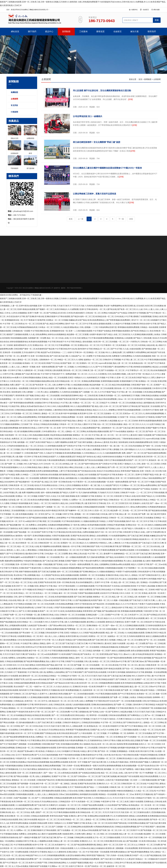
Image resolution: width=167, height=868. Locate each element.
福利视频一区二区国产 (26, 442)
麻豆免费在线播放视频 (142, 863)
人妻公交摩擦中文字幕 (61, 385)
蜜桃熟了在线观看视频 (142, 316)
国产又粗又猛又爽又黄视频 (138, 536)
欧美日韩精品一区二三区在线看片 (31, 622)
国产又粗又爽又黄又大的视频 (104, 640)
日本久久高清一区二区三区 (99, 510)
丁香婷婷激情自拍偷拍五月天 (133, 439)
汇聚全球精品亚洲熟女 (106, 478)
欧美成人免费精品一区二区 (40, 737)
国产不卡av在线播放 (118, 431)
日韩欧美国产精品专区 (46, 780)
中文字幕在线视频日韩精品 (78, 518)
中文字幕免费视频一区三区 (66, 345)
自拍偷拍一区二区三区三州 (70, 805)
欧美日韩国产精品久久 (141, 378)
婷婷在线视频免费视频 (155, 413)
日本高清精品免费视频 (152, 392)
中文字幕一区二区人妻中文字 (33, 629)
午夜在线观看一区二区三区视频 (94, 733)
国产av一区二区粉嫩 (53, 514)
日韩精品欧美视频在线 (109, 647)
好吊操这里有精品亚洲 (145, 654)
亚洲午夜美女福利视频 (28, 306)
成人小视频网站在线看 (43, 841)
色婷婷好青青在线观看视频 (127, 744)
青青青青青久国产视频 (24, 396)
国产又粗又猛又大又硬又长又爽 (151, 543)
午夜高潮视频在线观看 (17, 697)
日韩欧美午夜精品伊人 (72, 722)
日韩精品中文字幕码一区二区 (72, 676)
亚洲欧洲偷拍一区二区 (95, 625)
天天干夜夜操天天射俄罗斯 (34, 320)
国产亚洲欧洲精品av (88, 572)
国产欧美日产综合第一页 (10, 787)
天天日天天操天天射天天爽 (14, 654)
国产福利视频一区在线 (26, 784)
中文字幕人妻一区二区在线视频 (129, 392)
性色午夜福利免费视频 (74, 740)
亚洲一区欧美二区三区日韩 (151, 471)
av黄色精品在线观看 (69, 773)
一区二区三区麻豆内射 (90, 514)
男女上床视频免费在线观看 (15, 625)
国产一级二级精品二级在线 (66, 784)
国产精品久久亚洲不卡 (69, 493)
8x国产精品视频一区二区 (24, 532)
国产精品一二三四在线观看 (97, 787)
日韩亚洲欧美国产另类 (34, 453)
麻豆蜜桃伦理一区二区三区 (30, 676)
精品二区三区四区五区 (109, 579)
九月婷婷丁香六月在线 (43, 607)
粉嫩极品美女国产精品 (78, 320)
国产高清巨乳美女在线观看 (134, 618)
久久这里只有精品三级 (155, 424)
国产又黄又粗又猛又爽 (59, 356)
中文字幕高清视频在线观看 (155, 360)
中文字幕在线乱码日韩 (102, 356)
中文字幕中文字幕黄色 (9, 568)
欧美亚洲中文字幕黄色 (144, 399)
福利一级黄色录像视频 (50, 493)
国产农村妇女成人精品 (92, 457)
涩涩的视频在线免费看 (69, 744)
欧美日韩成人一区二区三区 (24, 593)
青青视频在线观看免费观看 (128, 327)
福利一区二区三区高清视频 (68, 572)
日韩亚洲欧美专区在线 (113, 841)
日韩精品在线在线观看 (9, 819)
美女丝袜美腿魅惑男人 (85, 582)
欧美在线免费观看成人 (97, 320)
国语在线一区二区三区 (72, 370)
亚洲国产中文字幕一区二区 (116, 615)
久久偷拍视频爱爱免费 (112, 453)
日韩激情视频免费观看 (75, 460)
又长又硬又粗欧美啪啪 (66, 496)
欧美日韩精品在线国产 (47, 457)
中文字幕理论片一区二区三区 (138, 370)
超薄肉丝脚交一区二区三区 (68, 528)
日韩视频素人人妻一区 (9, 306)
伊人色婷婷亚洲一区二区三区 (91, 690)
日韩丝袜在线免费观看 (117, 715)
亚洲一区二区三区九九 (128, 845)
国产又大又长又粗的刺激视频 (46, 755)
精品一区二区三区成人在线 (58, 338)
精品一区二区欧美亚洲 (88, 396)
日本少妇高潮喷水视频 (117, 374)
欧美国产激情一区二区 (69, 363)
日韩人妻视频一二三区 (89, 327)
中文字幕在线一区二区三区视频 (124, 590)
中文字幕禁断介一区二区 (134, 568)
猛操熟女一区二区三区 (93, 360)
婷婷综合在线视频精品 (57, 334)
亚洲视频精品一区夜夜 (59, 500)
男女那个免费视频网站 (113, 306)
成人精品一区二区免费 (136, 643)
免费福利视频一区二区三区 (77, 374)
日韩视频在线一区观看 (21, 331)
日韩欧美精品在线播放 (149, 396)
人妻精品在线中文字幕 (119, 607)
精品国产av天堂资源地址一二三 (54, 352)
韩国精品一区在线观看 (108, 794)
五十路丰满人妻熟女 (78, 525)
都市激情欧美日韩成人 (28, 428)
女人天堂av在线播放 (20, 866)
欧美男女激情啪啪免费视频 (47, 471)
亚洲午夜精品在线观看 (26, 309)
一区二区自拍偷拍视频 (9, 633)
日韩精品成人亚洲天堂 (23, 701)
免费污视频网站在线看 (64, 442)
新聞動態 (66, 32)
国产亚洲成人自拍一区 (115, 528)
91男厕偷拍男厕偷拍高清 (27, 327)
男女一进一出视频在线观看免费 (73, 557)
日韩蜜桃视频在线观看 (114, 568)
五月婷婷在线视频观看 (142, 356)
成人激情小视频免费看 (152, 561)
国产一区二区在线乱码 (43, 859)
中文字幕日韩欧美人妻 (98, 643)
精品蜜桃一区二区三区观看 (78, 334)
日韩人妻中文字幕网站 (23, 597)
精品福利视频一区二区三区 (100, 385)
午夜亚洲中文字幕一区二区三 (112, 802)
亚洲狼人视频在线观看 (87, 791)
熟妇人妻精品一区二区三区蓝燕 (25, 360)
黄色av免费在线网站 (149, 485)
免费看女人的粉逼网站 (57, 518)
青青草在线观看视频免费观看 (150, 421)
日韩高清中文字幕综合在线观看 (42, 388)
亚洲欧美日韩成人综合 (115, 575)
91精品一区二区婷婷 (146, 590)
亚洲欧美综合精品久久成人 (128, 758)
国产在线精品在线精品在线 (87, 399)
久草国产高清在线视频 (116, 521)
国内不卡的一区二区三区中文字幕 (79, 324)
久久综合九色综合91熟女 (35, 510)
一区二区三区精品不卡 (100, 403)
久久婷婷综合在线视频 (69, 392)
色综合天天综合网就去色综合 (108, 471)
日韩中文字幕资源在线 (83, 604)
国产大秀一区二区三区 (117, 467)
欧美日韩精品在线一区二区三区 (68, 381)
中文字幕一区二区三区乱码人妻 (154, 719)
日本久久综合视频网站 (54, 618)
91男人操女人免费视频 (91, 449)
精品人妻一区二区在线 (128, 514)
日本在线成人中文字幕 (123, 316)
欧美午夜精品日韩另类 (55, 510)
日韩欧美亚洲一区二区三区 (49, 543)
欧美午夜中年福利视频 (68, 413)
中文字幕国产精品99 (88, 550)
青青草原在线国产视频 (139, 762)
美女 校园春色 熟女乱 (88, 744)
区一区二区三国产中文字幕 (111, 349)
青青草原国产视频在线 (130, 471)
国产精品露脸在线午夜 (111, 611)
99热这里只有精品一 (148, 690)
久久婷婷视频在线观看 (53, 446)
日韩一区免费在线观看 (19, 852)
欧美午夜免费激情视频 (69, 690)
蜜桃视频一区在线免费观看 (156, 672)
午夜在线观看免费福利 (56, 460)
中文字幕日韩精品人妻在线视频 (80, 342)
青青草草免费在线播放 (19, 823)
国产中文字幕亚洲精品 (134, 726)
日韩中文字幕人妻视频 (12, 374)
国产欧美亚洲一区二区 (41, 385)
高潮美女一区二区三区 (76, 625)
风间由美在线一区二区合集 (70, 449)
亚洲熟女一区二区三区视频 (57, 320)
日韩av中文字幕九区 (95, 618)
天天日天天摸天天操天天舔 (96, 676)
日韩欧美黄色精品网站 (57, 863)
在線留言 (146, 10)
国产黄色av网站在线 (58, 625)
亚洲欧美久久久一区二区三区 (108, 784)
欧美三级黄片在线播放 (43, 410)
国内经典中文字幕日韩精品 (88, 349)
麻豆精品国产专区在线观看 (128, 776)
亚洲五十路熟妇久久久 (77, 378)
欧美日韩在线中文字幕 (49, 449)
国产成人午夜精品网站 (9, 791)
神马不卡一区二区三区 (140, 320)
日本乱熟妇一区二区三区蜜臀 (56, 554)
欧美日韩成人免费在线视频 (83, 532)
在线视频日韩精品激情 (120, 687)
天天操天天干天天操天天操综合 (103, 719)
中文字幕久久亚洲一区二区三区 (119, 378)
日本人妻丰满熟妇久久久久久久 (132, 449)
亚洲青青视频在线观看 (110, 381)
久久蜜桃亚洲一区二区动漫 (33, 370)
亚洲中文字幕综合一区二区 (45, 399)
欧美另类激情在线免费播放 (132, 683)
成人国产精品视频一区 (132, 841)
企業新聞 (23, 99)
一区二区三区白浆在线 (151, 546)
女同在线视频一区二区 (81, 697)
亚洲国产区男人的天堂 (23, 679)
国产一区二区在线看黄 (90, 647)
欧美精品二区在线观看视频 (14, 510)
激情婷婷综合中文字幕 (135, 672)
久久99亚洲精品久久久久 (85, 367)
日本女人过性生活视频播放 (16, 313)
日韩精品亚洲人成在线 (62, 705)
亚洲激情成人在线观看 (123, 338)
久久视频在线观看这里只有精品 (69, 457)
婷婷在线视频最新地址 (19, 342)
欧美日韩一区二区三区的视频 (105, 342)
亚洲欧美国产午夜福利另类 (30, 568)
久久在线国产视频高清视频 (78, 863)
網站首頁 (15, 32)
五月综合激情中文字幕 (31, 352)
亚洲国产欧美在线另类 (66, 399)
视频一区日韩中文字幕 (12, 370)
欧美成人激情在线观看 (140, 819)
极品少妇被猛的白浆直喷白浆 (103, 848)
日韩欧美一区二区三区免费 (149, 845)
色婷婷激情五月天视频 (96, 378)
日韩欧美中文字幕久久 (47, 528)
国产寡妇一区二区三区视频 (11, 507)
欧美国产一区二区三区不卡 (137, 460)
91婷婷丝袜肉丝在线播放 (112, 457)
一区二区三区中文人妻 (123, 435)
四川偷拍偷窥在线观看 (55, 740)
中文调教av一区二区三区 (130, 485)
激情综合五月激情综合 (9, 528)
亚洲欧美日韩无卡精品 (154, 633)
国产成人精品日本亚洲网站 (53, 324)
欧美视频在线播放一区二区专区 (32, 514)
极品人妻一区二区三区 (139, 687)
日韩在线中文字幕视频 (80, 719)
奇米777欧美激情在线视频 (69, 755)
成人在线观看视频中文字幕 (23, 705)
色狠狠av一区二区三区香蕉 (38, 658)
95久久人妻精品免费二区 (115, 352)
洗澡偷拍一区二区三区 (113, 413)
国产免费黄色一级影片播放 (66, 388)
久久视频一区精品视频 (43, 564)
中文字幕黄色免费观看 (106, 550)
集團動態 (23, 92)
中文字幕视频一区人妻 (9, 514)
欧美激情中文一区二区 (64, 845)
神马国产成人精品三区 (43, 482)
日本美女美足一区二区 (19, 381)
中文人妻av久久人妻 (127, 654)
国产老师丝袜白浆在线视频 (47, 475)
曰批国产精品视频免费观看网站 (66, 859)
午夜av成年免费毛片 (92, 561)
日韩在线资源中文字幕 (146, 572)
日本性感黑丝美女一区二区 (53, 431)
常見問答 (23, 105)
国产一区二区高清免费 (61, 712)
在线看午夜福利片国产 (98, 334)
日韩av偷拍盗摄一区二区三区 (89, 539)
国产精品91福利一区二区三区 (83, 316)
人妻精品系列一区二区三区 (19, 421)
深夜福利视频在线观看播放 (112, 561)
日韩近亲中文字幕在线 (123, 863)
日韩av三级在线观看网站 (152, 478)
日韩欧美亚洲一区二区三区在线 (21, 485)
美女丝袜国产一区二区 (23, 687)
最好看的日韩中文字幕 (34, 554)
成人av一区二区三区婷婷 (128, 421)
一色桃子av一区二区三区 (43, 687)
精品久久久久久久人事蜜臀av (105, 410)
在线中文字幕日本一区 (76, 352)
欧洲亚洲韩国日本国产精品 (61, 421)
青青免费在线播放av (118, 852)
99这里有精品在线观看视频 (61, 435)
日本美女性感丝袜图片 (76, 313)
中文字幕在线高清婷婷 (71, 521)
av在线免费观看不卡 (29, 557)
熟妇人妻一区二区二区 (122, 363)
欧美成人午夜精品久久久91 (49, 751)
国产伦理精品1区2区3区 (56, 313)
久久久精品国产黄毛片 (110, 485)
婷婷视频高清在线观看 (89, 794)
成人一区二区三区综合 (34, 446)
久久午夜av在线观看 (129, 543)
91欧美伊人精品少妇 (60, 503)
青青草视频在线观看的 (121, 331)
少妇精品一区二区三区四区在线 (33, 460)
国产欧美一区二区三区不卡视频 (142, 482)
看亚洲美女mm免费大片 (12, 378)
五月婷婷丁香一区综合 (126, 417)
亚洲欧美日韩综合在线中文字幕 (144, 324)
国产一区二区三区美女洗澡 (32, 726)
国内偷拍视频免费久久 (28, 722)
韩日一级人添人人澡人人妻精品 (52, 636)
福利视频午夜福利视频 (126, 748)
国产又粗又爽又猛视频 (83, 442)
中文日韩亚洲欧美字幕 (109, 546)
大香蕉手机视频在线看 (61, 536)
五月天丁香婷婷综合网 (24, 755)
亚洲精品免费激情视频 (91, 381)
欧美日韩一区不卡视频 (23, 590)
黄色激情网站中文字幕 (123, 367)
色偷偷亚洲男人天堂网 (71, 834)
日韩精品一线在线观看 (149, 327)
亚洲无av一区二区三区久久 (134, 413)
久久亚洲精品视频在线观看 (142, 334)
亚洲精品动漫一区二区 (24, 748)
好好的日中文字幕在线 (109, 593)
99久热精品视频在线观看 (39, 435)
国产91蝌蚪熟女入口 (136, 715)
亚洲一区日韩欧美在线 (40, 356)
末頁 (131, 219)
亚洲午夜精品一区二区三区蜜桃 (40, 439)
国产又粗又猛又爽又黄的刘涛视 (132, 428)
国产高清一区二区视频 (40, 421)
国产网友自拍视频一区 (154, 661)
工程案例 (83, 32)
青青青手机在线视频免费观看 (129, 410)
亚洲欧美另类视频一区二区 (109, 396)
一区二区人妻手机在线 (107, 309)
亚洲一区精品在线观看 (64, 848)
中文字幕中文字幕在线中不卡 (53, 374)
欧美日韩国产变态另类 (82, 798)
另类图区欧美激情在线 (71, 647)
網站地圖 (156, 10)
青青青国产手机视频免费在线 (78, 730)
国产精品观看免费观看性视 (17, 737)
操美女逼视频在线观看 (102, 324)
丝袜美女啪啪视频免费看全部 (141, 442)
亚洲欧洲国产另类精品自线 (45, 733)
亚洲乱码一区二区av (126, 794)
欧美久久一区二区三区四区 (150, 744)
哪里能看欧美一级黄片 (89, 766)
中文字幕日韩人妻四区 (157, 629)
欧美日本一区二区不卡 (15, 521)
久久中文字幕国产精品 (107, 392)
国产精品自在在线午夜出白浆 (67, 683)
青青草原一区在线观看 (98, 715)
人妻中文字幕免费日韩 (154, 532)
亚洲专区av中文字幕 (33, 647)
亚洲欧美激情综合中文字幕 (91, 755)
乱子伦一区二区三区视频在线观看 (106, 837)
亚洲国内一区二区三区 (88, 363)
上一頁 (81, 219)
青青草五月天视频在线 (50, 690)
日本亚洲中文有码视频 (147, 579)
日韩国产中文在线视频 (74, 661)
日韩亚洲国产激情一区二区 (24, 349)
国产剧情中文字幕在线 (128, 406)
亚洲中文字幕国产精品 (144, 475)
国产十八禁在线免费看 (44, 798)
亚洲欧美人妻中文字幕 (78, 816)
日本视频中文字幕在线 (70, 751)
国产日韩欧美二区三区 (125, 679)
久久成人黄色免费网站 (38, 334)
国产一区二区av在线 (158, 564)
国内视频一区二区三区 (113, 769)
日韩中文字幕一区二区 (47, 428)
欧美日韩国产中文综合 (50, 363)
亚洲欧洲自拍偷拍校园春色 (102, 705)
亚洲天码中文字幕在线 (97, 503)
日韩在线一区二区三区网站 (96, 313)
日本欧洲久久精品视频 (108, 421)
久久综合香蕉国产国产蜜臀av (116, 805)
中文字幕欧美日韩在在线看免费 (138, 557)
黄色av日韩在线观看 (90, 830)
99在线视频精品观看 (19, 338)
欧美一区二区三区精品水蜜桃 (55, 787)
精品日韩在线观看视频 (121, 385)
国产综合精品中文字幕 (106, 475)
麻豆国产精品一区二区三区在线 (13, 618)
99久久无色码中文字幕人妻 (56, 622)
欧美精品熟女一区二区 (138, 805)
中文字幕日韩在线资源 (91, 446)
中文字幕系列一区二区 (109, 345)
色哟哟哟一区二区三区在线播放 (92, 575)
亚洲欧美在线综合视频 (33, 766)
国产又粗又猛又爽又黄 (97, 762)
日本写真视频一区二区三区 (21, 413)
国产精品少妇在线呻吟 (115, 557)
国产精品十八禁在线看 (142, 338)
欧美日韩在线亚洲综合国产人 (69, 733)
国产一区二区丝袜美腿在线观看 (81, 694)
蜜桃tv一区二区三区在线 (10, 643)
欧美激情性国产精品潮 (45, 349)
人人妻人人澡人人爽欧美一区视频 (22, 367)
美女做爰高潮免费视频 (9, 428)
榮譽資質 (100, 32)
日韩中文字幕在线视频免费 (115, 460)
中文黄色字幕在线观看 (132, 457)
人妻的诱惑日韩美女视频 (63, 410)
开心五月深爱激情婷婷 (119, 816)
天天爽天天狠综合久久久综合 (129, 719)
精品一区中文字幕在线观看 (64, 586)
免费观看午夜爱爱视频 (49, 478)
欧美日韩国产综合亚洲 (52, 647)
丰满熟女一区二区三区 (81, 403)
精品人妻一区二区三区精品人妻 (127, 582)
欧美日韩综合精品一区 (79, 715)
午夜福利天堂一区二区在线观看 (28, 758)
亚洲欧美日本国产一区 (133, 855)
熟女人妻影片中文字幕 (87, 424)
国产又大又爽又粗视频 (28, 611)
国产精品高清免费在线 (24, 607)
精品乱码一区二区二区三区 (63, 701)
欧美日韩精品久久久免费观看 (67, 309)
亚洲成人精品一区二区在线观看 (54, 378)
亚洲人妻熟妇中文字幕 (43, 586)
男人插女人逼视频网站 (50, 392)
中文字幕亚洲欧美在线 (40, 331)
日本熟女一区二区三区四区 (49, 327)
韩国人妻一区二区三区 (26, 600)
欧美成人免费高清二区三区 (15, 439)
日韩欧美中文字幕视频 (137, 313)
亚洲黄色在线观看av (18, 762)
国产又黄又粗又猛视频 (47, 572)
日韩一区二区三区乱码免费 (43, 604)
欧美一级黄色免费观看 (46, 367)
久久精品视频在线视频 (79, 385)
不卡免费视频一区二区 (31, 539)
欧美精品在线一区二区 (104, 316)
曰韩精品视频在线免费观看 (24, 471)
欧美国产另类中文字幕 (43, 532)
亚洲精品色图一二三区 (95, 615)
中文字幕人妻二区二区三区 (132, 360)
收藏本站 (134, 10)
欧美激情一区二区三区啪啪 (149, 597)
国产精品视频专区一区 (24, 482)
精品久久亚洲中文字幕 (140, 564)
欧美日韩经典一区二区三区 (23, 802)
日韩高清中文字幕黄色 (145, 417)
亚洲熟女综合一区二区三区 (43, 345)
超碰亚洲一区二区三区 (116, 866)
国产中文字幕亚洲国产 (104, 367)
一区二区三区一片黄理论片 (129, 342)
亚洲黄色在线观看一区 (87, 780)
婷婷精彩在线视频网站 (142, 367)
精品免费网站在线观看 (59, 762)
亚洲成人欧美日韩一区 (151, 593)
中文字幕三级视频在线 (79, 712)
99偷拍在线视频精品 (125, 791)
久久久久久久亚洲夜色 (98, 374)
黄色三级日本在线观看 (28, 819)
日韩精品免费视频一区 (69, 417)
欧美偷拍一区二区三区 (128, 345)
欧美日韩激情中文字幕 (115, 726)
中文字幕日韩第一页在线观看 (98, 852)
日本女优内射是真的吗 (26, 640)
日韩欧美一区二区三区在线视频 (123, 403)
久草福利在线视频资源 (15, 446)
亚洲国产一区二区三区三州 (145, 679)
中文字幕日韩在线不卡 (57, 342)
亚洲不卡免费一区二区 (37, 313)
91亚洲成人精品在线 (146, 345)
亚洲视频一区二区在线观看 (49, 557)
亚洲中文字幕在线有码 (88, 309)
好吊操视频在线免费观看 (90, 859)
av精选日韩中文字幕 (33, 521)
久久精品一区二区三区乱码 (150, 730)
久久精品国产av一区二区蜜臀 (80, 356)
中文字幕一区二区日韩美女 (14, 324)
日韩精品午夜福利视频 (19, 503)
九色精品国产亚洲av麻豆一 (38, 625)
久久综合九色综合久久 (63, 687)
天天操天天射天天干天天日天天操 (70, 306)
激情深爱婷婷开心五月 (23, 345)
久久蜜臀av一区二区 (77, 500)
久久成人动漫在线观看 (132, 349)
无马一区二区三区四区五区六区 (119, 503)
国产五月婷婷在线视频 (42, 708)
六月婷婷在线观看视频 (94, 306)
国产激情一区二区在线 (152, 446)
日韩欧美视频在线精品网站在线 (41, 381)
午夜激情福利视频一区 (123, 780)
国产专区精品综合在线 (87, 471)
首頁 (140, 79)
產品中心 (49, 32)
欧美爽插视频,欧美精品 (83, 410)
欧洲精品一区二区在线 (148, 381)
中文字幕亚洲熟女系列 (36, 740)
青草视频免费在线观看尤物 (49, 417)
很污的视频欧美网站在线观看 (29, 431)
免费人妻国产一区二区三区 (21, 385)
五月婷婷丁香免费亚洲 (94, 769)
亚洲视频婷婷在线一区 (14, 320)
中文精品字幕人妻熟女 (17, 406)
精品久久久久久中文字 (113, 618)
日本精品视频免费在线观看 (66, 579)
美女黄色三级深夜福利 (12, 392)
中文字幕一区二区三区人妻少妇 (132, 665)
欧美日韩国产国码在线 (117, 823)
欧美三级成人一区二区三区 (40, 503)
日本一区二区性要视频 (153, 837)
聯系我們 (152, 32)
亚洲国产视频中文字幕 (154, 428)
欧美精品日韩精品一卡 (50, 676)
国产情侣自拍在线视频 (94, 460)
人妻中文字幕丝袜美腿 (68, 471)
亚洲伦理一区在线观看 (12, 352)
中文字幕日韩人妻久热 (37, 672)
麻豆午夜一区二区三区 (38, 651)
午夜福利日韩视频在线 (33, 561)
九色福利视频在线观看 (81, 705)
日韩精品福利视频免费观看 (24, 683)
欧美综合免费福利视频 (40, 500)
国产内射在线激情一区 (100, 658)
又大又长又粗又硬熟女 (78, 338)
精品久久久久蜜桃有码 (88, 543)
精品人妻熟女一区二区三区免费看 (70, 769)
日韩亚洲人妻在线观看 (53, 370)
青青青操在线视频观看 (142, 388)
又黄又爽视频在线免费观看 (87, 809)
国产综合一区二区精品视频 (133, 669)
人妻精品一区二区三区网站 (75, 431)
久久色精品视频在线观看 (134, 633)
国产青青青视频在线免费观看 (118, 320)
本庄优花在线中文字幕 (16, 316)
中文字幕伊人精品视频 (146, 586)
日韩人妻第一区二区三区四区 (148, 464)
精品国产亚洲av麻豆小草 (28, 751)
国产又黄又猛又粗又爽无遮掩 (119, 676)
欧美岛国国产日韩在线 (71, 654)
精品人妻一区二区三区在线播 (131, 834)
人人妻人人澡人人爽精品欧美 (46, 794)
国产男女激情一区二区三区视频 (32, 633)
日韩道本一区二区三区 (68, 424)
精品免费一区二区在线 (119, 510)
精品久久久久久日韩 (86, 388)
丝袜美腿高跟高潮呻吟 (69, 396)
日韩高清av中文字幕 (118, 661)
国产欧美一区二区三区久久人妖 (130, 309)
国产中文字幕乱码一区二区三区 (15, 863)
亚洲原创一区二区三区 (104, 496)
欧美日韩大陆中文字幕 (145, 751)
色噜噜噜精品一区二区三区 (68, 550)
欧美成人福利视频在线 (145, 403)
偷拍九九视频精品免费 (157, 525)
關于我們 (32, 32)
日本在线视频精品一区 (144, 550)
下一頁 (121, 219)
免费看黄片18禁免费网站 (136, 352)
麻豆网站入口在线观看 (96, 622)
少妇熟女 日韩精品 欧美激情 (140, 697)
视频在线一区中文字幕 (71, 546)
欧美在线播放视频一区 (100, 482)
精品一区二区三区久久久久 (134, 424)
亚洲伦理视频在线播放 (32, 378)
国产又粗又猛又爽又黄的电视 (148, 554)
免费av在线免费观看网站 (27, 417)
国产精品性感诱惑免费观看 (155, 453)
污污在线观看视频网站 (117, 536)
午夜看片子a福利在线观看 (126, 572)
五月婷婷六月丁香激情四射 (16, 672)
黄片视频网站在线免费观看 (50, 546)
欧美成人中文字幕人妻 (62, 403)
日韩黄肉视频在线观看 (24, 794)
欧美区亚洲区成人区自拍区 (133, 306)
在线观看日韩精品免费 (38, 823)
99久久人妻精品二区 (133, 575)
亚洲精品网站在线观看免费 (98, 816)
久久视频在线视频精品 (106, 572)
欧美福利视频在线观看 (97, 525)
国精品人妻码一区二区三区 (51, 643)
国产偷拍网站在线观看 (125, 550)
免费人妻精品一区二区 (90, 834)
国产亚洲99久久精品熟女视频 (120, 712)
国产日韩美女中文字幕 (72, 446)
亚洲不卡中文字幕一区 (104, 582)
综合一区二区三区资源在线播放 (110, 424)
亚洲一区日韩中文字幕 (47, 306)
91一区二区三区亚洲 (34, 324)
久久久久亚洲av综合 (82, 848)
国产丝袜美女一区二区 (34, 654)
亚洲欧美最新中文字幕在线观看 (57, 316)
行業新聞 (23, 112)
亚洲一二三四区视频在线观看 (80, 331)
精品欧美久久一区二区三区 (150, 539)
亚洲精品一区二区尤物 (95, 352)
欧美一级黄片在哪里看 (83, 590)
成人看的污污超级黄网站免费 (50, 834)
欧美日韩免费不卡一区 (101, 687)
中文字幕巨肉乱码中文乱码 (66, 349)
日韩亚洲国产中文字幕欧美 (15, 740)
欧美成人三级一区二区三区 (97, 823)
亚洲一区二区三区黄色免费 (147, 809)
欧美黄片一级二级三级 (110, 446)
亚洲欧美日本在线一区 (82, 687)
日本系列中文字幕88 (150, 410)
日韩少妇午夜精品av (150, 701)
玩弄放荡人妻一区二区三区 (19, 500)
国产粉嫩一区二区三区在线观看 (92, 528)
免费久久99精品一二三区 (26, 475)
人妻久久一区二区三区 (96, 629)
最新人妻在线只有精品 (78, 737)
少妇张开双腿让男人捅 (9, 457)
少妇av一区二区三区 (125, 399)
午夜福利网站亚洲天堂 (108, 327)
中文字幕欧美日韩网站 (62, 489)
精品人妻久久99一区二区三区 (107, 406)
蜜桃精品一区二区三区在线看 (20, 708)
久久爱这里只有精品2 (50, 568)
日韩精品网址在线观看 (83, 837)
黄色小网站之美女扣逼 (73, 467)
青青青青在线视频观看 (100, 697)
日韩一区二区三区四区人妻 (154, 726)
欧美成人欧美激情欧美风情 (125, 586)
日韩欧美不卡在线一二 (129, 493)
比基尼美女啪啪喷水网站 (76, 855)
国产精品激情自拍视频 (157, 510)
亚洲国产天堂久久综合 (47, 496)
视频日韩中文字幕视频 (121, 489)
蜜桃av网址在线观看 (148, 758)
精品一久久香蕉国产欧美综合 (48, 575)
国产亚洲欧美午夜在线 (35, 316)
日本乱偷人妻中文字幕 (109, 514)
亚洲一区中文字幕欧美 (66, 428)
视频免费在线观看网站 (14, 561)
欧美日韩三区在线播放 (154, 306)
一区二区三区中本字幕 (138, 510)
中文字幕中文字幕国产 (157, 607)
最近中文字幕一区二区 (107, 809)
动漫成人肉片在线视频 (87, 475)
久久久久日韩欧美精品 (28, 467)
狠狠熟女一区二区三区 (82, 435)
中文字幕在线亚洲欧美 (125, 708)
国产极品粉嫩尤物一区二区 (17, 525)
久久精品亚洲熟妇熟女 (70, 327)
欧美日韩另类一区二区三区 (153, 457)
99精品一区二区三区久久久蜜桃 (70, 360)
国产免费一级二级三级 (147, 514)
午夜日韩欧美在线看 (112, 690)
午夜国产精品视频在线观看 (88, 593)
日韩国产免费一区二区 (12, 615)
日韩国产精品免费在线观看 (94, 633)
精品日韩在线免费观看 (107, 399)
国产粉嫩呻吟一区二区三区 (76, 510)
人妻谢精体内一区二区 (47, 360)
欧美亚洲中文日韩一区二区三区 (90, 413)
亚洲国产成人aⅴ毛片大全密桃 (102, 730)
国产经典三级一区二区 (108, 830)
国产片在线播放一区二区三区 (113, 370)
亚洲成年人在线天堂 (141, 503)
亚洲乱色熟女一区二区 (76, 852)
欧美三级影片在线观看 (142, 435)
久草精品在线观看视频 (14, 661)
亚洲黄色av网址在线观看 (120, 564)
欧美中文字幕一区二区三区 (40, 712)
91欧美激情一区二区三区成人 (16, 435)
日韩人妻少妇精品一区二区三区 (97, 661)
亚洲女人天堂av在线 (44, 600)
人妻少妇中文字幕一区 (136, 374)
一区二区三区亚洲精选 (114, 737)
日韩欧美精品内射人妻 (155, 449)
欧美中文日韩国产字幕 (38, 863)
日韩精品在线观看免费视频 (125, 827)
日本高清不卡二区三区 (137, 615)
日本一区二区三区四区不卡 (32, 787)
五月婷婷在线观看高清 (154, 625)
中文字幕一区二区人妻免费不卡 (17, 356)
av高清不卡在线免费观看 (49, 669)
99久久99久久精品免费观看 (58, 406)
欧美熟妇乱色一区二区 (96, 726)
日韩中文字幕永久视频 (112, 740)
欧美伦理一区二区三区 (88, 683)
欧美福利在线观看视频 (38, 342)
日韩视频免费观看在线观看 (109, 683)
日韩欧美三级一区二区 (91, 370)
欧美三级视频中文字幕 (85, 496)
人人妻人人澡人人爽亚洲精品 (95, 467)
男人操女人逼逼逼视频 (133, 561)
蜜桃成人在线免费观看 (98, 536)
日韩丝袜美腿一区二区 (110, 539)
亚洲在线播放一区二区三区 (117, 629)
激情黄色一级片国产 (24, 536)
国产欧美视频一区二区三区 (151, 830)
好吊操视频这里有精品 (99, 518)
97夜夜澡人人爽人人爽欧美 (109, 543)
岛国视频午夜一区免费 (37, 338)
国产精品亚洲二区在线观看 (149, 406)
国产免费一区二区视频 (64, 367)
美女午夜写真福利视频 (30, 449)
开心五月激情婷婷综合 (93, 740)
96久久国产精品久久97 (33, 464)
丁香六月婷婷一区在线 (70, 766)
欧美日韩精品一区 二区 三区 (85, 679)
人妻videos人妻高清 (101, 442)
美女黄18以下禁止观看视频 (25, 575)
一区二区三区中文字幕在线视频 (152, 493)
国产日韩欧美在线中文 (19, 518)
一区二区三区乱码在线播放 (131, 446)
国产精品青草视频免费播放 (34, 661)
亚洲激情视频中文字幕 (129, 381)
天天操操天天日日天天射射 (108, 493)
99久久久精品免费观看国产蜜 (82, 406)
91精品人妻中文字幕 (88, 751)
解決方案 (135, 32)
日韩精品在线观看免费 (63, 798)
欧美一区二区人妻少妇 (106, 744)
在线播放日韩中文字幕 (43, 403)
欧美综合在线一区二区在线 (43, 579)
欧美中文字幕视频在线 (9, 769)
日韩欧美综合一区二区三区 (119, 500)
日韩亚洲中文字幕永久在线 (125, 496)
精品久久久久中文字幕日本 (126, 604)
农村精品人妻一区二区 (71, 464)
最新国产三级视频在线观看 (17, 334)
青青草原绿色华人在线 (43, 705)
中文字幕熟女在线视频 (23, 604)
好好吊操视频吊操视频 (81, 607)
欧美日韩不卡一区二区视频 (23, 586)
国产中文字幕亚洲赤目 (15, 554)
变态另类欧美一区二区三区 (26, 543)
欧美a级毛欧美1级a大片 (37, 406)
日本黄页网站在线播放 (136, 823)
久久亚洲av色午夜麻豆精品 (118, 762)
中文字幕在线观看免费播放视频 (101, 338)
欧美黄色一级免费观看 (19, 388)
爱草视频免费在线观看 (51, 791)
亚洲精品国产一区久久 (128, 647)
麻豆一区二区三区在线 (68, 593)
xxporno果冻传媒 (105, 363)
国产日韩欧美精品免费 (81, 489)
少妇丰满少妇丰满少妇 (112, 755)
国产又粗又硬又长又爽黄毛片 (46, 805)
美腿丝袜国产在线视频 (38, 866)
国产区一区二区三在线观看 (154, 640)
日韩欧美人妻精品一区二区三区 (45, 413)
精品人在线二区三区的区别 (119, 334)
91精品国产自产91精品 (117, 313)
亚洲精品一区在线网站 (149, 582)
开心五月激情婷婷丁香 (144, 708)
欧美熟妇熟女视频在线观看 (98, 431)
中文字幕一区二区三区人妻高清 (58, 719)
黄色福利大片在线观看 (9, 676)
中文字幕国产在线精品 (102, 331)
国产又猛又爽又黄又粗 (31, 374)
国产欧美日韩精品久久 (140, 331)
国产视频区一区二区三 (45, 309)
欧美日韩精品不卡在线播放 (43, 590)
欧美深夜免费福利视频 (72, 453)
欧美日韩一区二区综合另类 (14, 647)
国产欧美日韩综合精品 (102, 590)
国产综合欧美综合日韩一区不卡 (153, 766)
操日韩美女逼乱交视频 (131, 740)
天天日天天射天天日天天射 (123, 798)
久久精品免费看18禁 (13, 669)
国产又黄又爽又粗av (136, 661)
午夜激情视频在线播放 (14, 766)
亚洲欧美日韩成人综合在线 (61, 697)
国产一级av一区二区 (158, 503)
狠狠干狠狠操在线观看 (28, 572)
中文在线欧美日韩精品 (129, 539)
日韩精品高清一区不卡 (68, 802)
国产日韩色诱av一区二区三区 (86, 776)
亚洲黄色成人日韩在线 (153, 802)
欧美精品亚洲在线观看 (9, 690)
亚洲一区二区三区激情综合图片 (128, 478)
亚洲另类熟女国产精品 (108, 654)
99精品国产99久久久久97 (36, 855)
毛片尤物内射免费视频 (88, 493)
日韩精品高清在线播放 (49, 424)
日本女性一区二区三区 (52, 464)
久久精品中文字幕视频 (121, 324)
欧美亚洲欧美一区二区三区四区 (17, 816)
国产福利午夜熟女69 (90, 464)
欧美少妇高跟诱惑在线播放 (71, 611)
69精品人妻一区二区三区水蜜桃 (130, 640)
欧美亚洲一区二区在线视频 (11, 363)
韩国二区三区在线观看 (104, 388)
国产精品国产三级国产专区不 (138, 467)
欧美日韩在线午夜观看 (50, 539)
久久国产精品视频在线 (81, 600)
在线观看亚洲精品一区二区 (28, 636)
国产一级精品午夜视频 (28, 837)
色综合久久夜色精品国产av (17, 809)
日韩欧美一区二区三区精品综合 (121, 518)
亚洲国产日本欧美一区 (154, 769)
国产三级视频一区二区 (88, 392)
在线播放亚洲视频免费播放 (59, 525)
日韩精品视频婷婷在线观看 (94, 507)
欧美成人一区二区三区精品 (47, 593)
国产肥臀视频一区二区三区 (130, 546)
